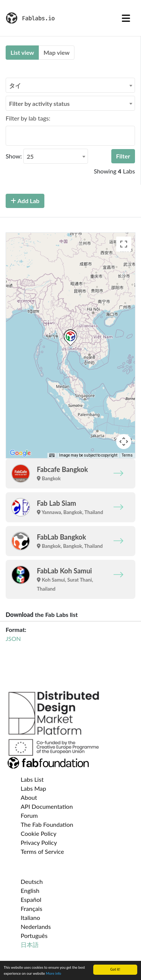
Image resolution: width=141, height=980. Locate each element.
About (29, 797)
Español (31, 899)
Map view (57, 52)
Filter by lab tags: (28, 118)
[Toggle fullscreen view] (124, 244)
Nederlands (36, 926)
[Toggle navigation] (126, 18)
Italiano (30, 917)
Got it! (115, 969)
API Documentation (47, 806)
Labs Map (33, 788)
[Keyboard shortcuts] (52, 455)
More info (54, 973)
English (30, 890)
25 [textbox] (30, 156)
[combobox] (70, 85)
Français (31, 908)
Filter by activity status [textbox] (39, 103)
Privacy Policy (39, 842)
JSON (13, 639)
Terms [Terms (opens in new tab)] (127, 455)
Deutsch (32, 881)
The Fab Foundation (47, 824)
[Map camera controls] (124, 442)
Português (34, 936)
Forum (29, 815)
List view (22, 52)
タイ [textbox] (15, 85)
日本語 (30, 945)
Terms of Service (42, 851)
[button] (70, 338)
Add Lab (25, 201)
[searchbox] (10, 136)
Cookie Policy (39, 833)
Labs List (32, 779)
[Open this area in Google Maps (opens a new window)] (20, 453)
